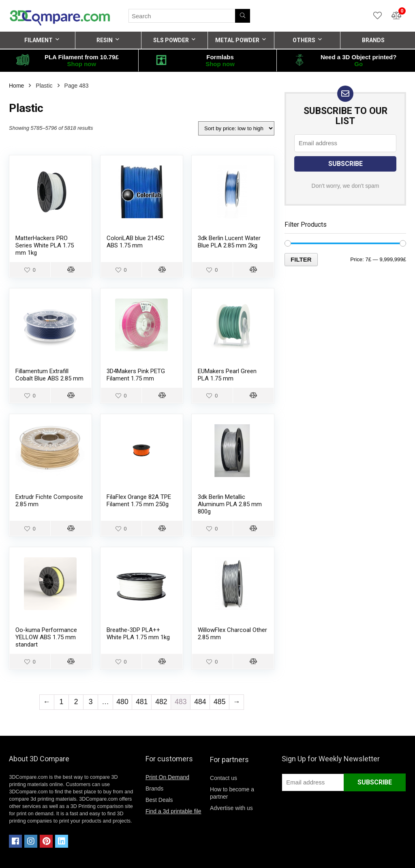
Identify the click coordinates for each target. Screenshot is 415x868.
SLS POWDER (171, 40)
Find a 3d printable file (173, 811)
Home (16, 86)
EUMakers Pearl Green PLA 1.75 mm (227, 375)
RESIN (105, 40)
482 (161, 702)
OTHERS (304, 40)
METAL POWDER (237, 40)
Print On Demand (167, 777)
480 (122, 702)
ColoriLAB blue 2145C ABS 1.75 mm (136, 242)
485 (219, 702)
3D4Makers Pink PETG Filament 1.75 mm (136, 375)
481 (142, 702)
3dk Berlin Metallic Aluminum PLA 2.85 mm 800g (230, 504)
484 (200, 702)
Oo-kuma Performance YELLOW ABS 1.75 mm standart (46, 637)
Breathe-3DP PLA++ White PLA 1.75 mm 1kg (138, 634)
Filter (301, 259)
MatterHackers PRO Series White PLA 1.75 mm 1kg (45, 245)
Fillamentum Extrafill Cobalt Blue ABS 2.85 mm (49, 375)
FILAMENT (39, 40)
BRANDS (373, 40)
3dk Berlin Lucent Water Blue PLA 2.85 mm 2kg (229, 242)
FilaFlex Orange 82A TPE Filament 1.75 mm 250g (139, 501)
